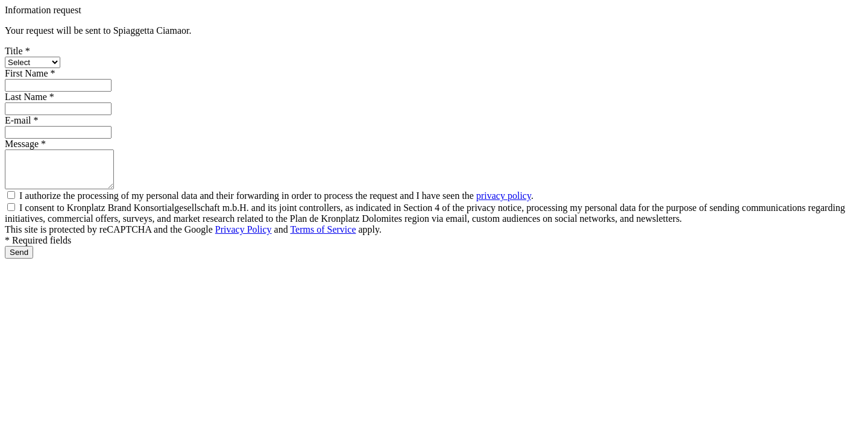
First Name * (30, 73)
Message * (25, 144)
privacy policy (504, 203)
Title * (17, 51)
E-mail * (22, 120)
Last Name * (30, 97)
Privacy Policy (244, 237)
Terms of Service (323, 237)
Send (19, 259)
